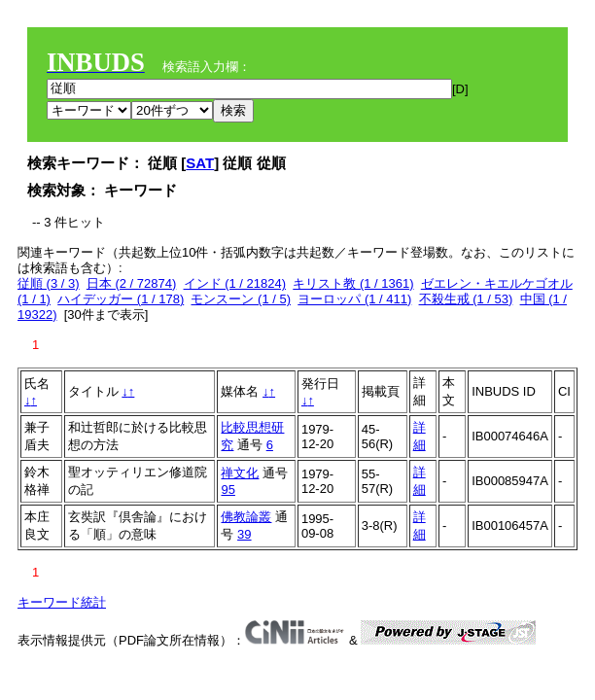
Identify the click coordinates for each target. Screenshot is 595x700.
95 (227, 490)
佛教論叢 (246, 517)
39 (244, 534)
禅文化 (240, 473)
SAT (200, 163)
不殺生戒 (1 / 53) (466, 299)
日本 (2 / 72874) (132, 283)
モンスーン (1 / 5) (241, 299)
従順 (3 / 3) (49, 283)
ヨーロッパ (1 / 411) (354, 299)
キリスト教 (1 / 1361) (353, 283)
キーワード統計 (62, 602)
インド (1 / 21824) (235, 283)
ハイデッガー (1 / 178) (121, 299)
